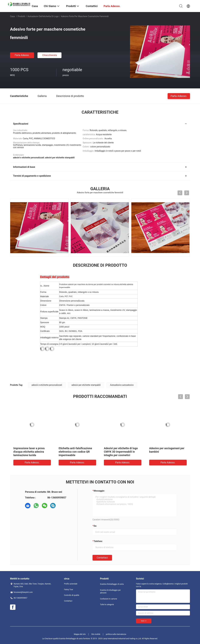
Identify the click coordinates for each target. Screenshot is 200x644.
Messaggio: (99, 491)
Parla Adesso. (22, 55)
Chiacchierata (50, 55)
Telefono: (98, 541)
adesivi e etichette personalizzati (47, 385)
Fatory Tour (69, 590)
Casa (12, 16)
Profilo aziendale (71, 584)
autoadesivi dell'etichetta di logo (43, 16)
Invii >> (144, 621)
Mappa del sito (80, 634)
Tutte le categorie (107, 605)
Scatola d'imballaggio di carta (112, 584)
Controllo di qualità (72, 595)
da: (95, 526)
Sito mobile (96, 634)
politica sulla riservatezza (116, 634)
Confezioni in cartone (108, 599)
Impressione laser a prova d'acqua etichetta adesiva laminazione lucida (29, 452)
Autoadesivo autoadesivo (122, 385)
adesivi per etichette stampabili (86, 385)
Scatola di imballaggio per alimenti (110, 591)
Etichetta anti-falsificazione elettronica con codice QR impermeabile (75, 452)
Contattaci (102, 558)
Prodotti (21, 16)
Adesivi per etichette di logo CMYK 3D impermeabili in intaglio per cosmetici (121, 452)
